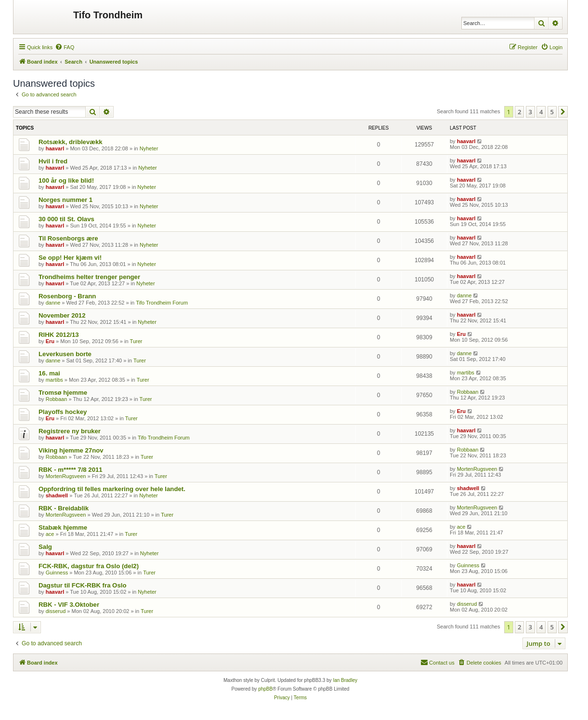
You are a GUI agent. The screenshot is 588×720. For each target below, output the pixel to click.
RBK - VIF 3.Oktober (69, 605)
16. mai (49, 373)
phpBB (265, 689)
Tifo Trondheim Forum (162, 303)
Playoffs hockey (63, 412)
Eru (50, 341)
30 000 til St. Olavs (66, 219)
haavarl (55, 148)
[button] (563, 112)
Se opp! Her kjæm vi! (70, 258)
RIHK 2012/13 (59, 335)
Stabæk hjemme (63, 527)
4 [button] (541, 112)
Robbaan (57, 399)
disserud (56, 611)
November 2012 (62, 315)
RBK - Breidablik (64, 508)
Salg (45, 547)
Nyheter (149, 148)
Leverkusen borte (65, 354)
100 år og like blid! (66, 180)
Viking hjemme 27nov (71, 450)
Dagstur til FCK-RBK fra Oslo (82, 585)
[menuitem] (65, 47)
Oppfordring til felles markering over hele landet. (112, 489)
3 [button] (530, 112)
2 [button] (519, 112)
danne (53, 303)
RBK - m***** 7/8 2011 (71, 470)
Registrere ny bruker (70, 431)
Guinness (57, 573)
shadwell (57, 495)
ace (50, 534)
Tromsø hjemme (63, 393)
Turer (136, 341)
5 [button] (552, 112)
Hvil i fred (53, 161)
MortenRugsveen (66, 476)
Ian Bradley (345, 680)
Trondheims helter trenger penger (89, 277)
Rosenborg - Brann (67, 296)
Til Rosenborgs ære (68, 238)
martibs (54, 380)
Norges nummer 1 (65, 200)
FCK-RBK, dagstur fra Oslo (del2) (89, 566)
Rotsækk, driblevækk (71, 142)
